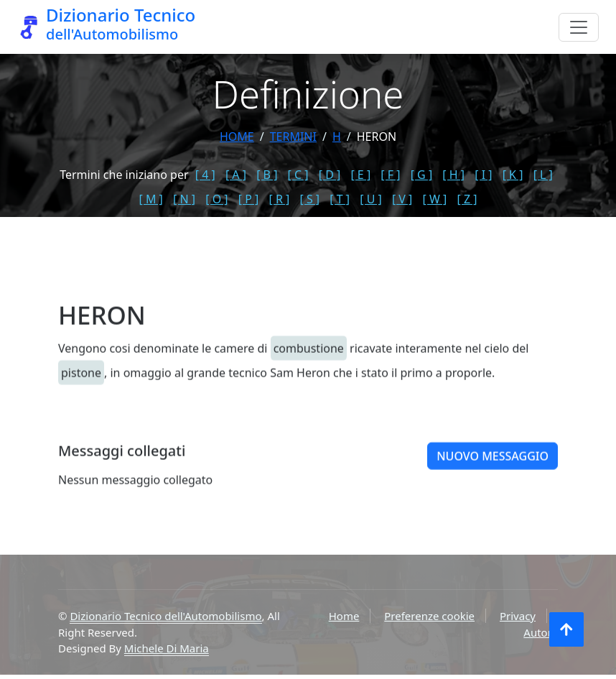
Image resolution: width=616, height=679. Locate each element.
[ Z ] (467, 199)
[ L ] (543, 175)
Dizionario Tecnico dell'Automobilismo (165, 616)
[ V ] (402, 199)
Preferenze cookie (429, 616)
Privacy (518, 616)
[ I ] (483, 175)
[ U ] (371, 199)
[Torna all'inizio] (566, 629)
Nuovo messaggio (493, 470)
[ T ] (340, 199)
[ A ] (236, 175)
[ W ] (435, 199)
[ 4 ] (205, 175)
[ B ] (267, 175)
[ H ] (453, 175)
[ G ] (422, 175)
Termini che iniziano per (124, 175)
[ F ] (390, 175)
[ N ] (184, 199)
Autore (541, 632)
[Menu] (579, 27)
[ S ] (309, 199)
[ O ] (216, 199)
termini (293, 137)
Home (237, 137)
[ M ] (151, 199)
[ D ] (330, 175)
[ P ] (249, 199)
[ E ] (360, 175)
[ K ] (513, 175)
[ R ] (279, 199)
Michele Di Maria (167, 648)
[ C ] (298, 175)
